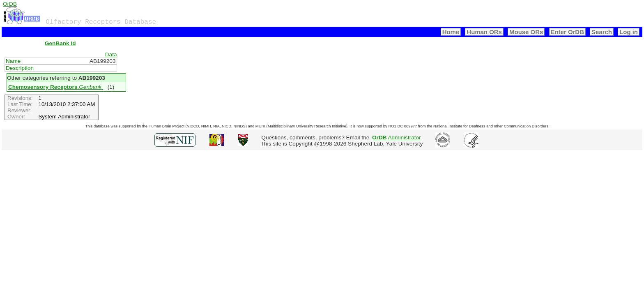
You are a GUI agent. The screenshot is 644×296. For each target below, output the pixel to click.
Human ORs (484, 32)
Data (111, 54)
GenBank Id (60, 43)
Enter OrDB (567, 32)
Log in (629, 32)
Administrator (397, 138)
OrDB (10, 4)
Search (602, 32)
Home (451, 32)
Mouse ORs (526, 32)
